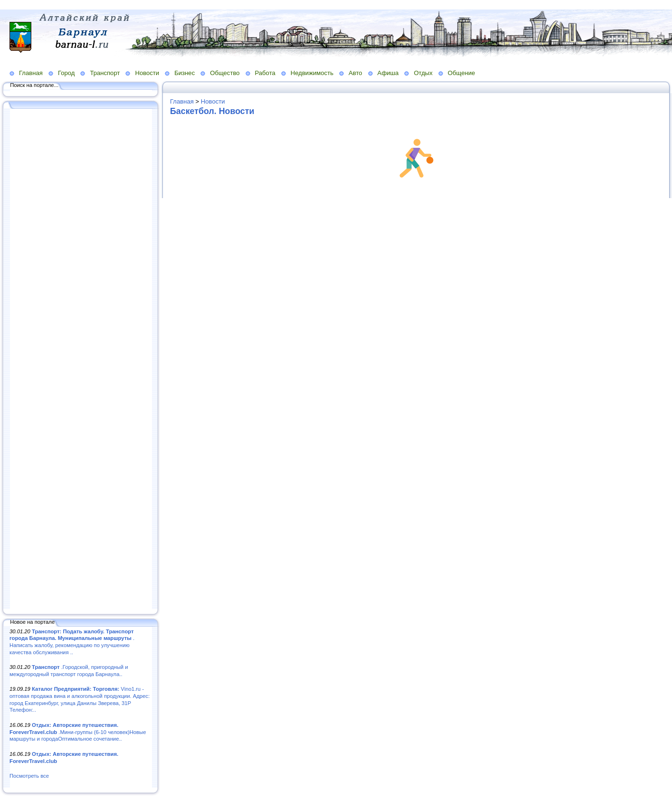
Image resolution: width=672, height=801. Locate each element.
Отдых (423, 73)
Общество (225, 73)
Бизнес (185, 73)
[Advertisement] (81, 360)
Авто (355, 73)
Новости (147, 73)
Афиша (388, 73)
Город (66, 73)
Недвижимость (312, 73)
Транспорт (105, 73)
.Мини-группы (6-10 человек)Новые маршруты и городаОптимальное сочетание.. (78, 732)
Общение (462, 73)
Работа (265, 73)
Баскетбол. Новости (212, 111)
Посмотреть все (29, 776)
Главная (31, 73)
